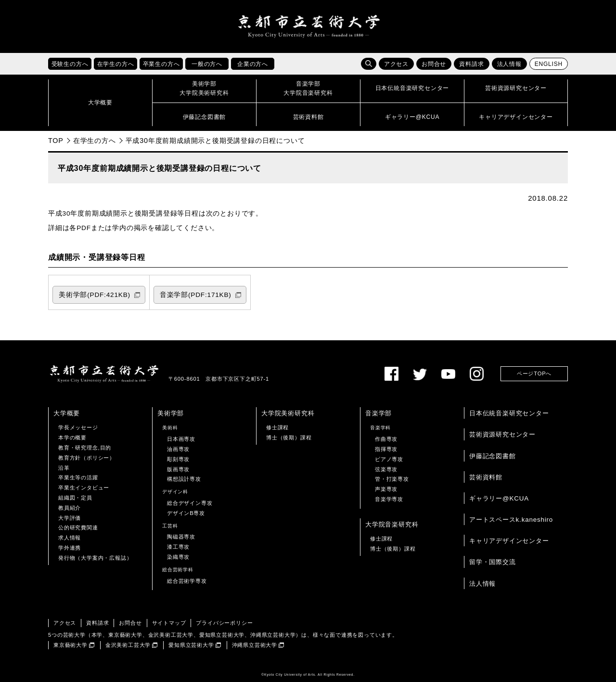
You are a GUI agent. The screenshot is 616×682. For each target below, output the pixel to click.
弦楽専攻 (386, 469)
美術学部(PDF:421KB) (95, 295)
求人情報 (70, 538)
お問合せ (434, 64)
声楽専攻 (386, 489)
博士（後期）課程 (289, 438)
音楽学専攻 (389, 499)
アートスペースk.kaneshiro (511, 520)
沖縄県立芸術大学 (255, 645)
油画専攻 (178, 449)
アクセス (396, 64)
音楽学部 (379, 413)
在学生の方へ (95, 141)
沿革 (64, 468)
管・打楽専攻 (392, 479)
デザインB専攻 (186, 513)
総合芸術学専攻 (187, 581)
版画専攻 (178, 469)
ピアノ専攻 (389, 459)
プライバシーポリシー (224, 623)
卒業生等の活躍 (78, 477)
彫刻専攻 (178, 459)
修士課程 (277, 427)
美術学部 (171, 413)
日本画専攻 (181, 439)
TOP (56, 141)
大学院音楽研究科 (392, 524)
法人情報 (509, 64)
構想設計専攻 (184, 479)
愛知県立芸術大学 (191, 645)
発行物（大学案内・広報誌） (95, 558)
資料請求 (471, 64)
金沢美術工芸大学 (128, 645)
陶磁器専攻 (181, 537)
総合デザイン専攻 (190, 503)
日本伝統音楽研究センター (509, 413)
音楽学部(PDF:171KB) (196, 295)
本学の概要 (72, 438)
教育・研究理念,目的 (85, 448)
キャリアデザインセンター (509, 541)
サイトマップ (169, 623)
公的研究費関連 (78, 528)
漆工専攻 (178, 547)
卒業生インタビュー (84, 488)
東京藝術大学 (71, 645)
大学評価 (70, 518)
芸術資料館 (486, 477)
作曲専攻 (386, 439)
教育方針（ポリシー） (87, 458)
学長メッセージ (78, 427)
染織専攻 (178, 557)
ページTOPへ (534, 373)
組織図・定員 (75, 498)
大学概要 (67, 413)
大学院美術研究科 (288, 413)
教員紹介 (70, 508)
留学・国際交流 (493, 562)
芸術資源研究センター (502, 434)
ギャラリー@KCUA (499, 498)
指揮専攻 (386, 449)
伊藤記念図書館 (493, 456)
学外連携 (70, 548)
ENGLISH (549, 64)
